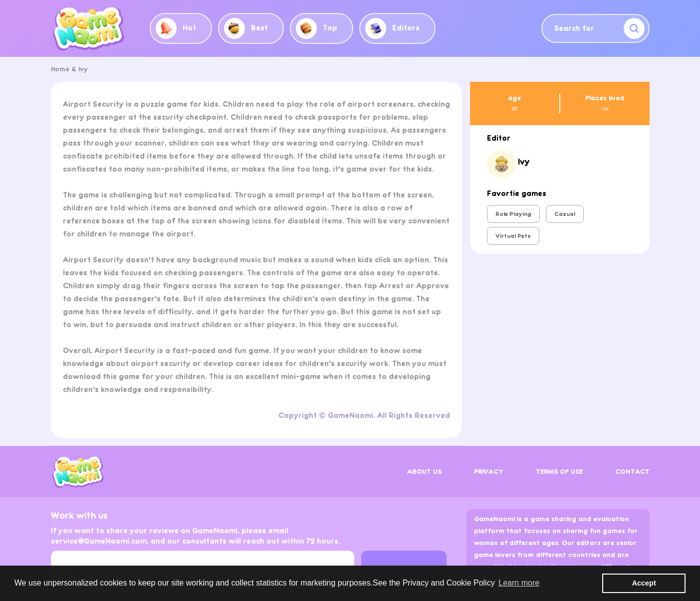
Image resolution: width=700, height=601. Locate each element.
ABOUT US (424, 472)
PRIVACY (489, 472)
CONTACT (632, 472)
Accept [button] (644, 583)
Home (60, 69)
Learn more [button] (519, 583)
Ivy (83, 69)
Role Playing (513, 214)
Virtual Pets (513, 236)
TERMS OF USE (559, 472)
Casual (565, 214)
